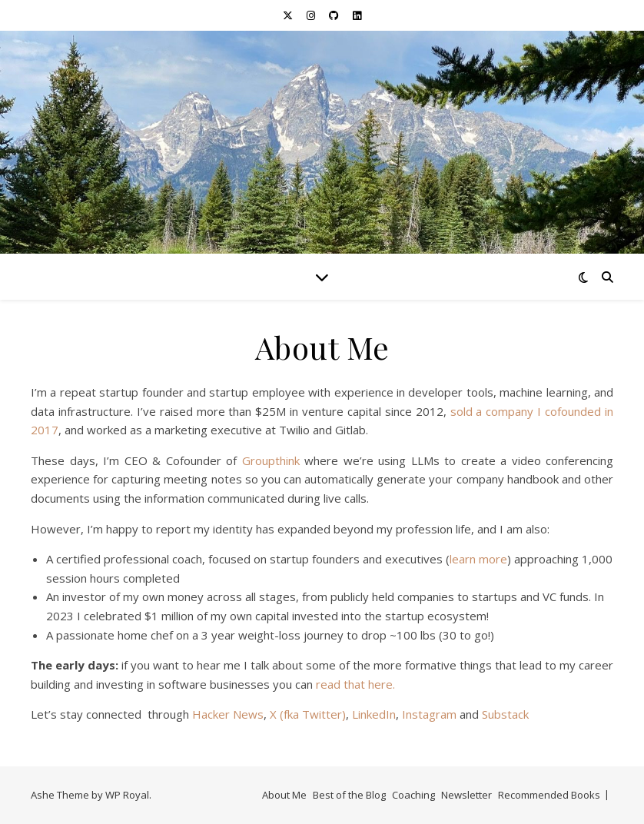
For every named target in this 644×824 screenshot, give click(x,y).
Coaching (413, 795)
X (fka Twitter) (308, 714)
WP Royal (127, 795)
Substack (505, 714)
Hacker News (228, 714)
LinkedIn (374, 714)
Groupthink (271, 460)
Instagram (429, 714)
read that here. (355, 684)
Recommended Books (549, 795)
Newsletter (466, 795)
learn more (478, 559)
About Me (284, 795)
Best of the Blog (349, 795)
